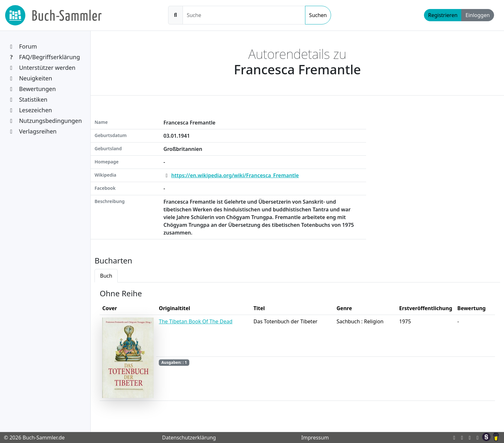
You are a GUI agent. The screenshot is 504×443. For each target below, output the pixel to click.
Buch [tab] (106, 276)
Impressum (315, 438)
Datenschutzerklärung (189, 438)
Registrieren (443, 15)
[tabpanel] (297, 347)
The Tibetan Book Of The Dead (196, 321)
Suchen (318, 15)
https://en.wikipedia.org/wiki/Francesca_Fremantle (235, 175)
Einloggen (477, 15)
